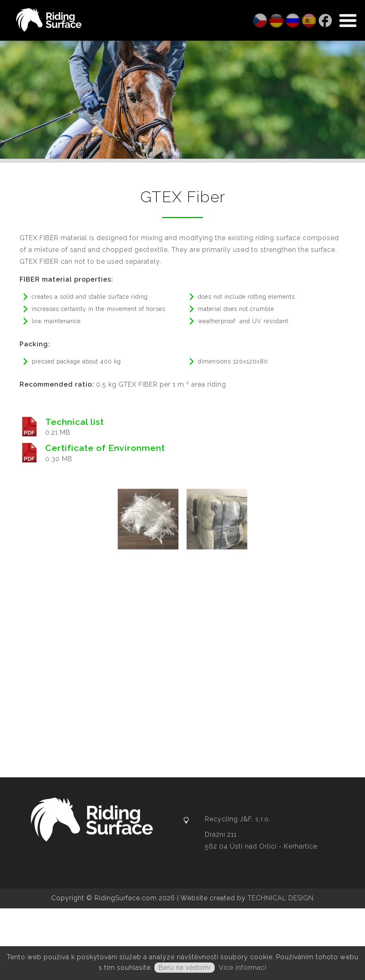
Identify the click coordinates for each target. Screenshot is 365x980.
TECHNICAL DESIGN (281, 898)
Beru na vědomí (185, 968)
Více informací (243, 968)
